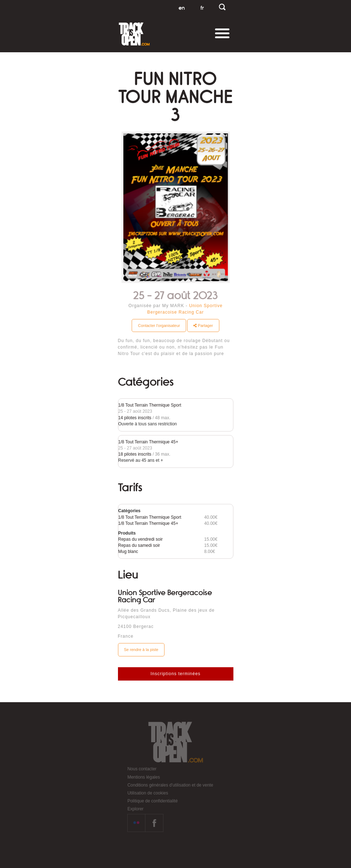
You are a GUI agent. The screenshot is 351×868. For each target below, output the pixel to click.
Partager (203, 325)
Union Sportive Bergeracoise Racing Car (165, 596)
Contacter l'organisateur (159, 325)
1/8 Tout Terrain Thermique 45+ (148, 442)
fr (202, 8)
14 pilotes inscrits (135, 418)
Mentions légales (144, 777)
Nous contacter (142, 769)
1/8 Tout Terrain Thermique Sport (150, 405)
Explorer (135, 809)
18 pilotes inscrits (135, 454)
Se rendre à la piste (141, 650)
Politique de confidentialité (152, 801)
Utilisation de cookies (148, 793)
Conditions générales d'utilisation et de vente (170, 785)
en (182, 8)
